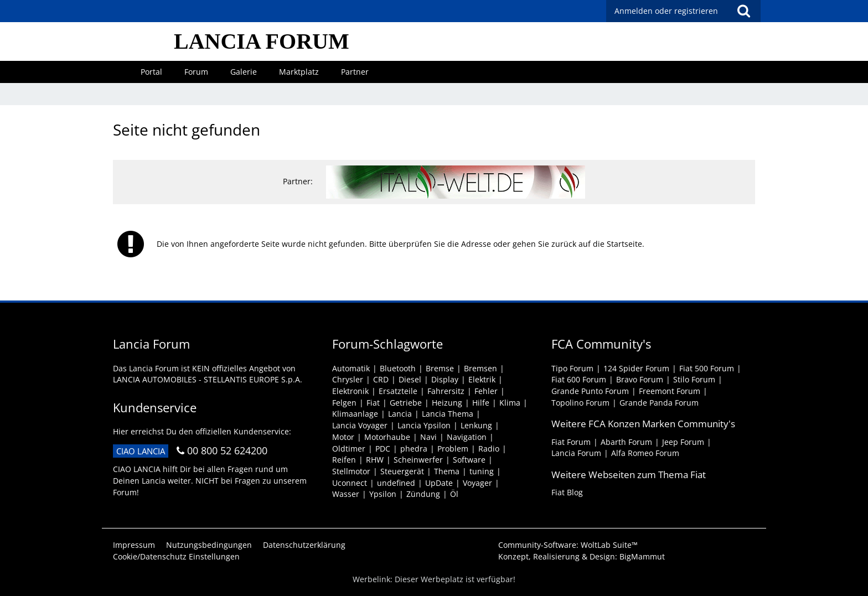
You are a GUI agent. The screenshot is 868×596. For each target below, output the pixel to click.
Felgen (344, 403)
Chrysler (348, 379)
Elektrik (482, 379)
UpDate (439, 483)
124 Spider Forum (636, 368)
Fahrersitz (446, 391)
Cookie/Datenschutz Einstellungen (176, 556)
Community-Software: (568, 545)
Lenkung (476, 425)
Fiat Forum (571, 442)
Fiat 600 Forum (579, 379)
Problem (453, 449)
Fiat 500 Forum (707, 368)
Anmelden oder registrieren (666, 11)
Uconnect (350, 483)
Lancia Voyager (360, 425)
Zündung (423, 494)
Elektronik (350, 391)
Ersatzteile (398, 391)
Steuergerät (402, 471)
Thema (447, 471)
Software (469, 460)
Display (445, 379)
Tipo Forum (572, 368)
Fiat (373, 403)
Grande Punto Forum (590, 391)
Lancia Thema (448, 414)
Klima (510, 403)
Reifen (344, 460)
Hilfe (481, 403)
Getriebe (406, 403)
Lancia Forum (576, 453)
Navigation (467, 437)
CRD (381, 379)
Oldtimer (349, 449)
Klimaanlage (355, 414)
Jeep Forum (683, 442)
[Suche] (743, 11)
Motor (343, 437)
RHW (375, 460)
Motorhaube (387, 437)
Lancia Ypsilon (424, 425)
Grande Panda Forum (659, 403)
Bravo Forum (640, 379)
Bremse (440, 368)
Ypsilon (383, 494)
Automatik (351, 368)
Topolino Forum (580, 403)
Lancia (400, 414)
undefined (396, 483)
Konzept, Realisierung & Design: (582, 556)
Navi (428, 437)
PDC (383, 449)
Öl (454, 494)
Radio (489, 449)
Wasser (346, 494)
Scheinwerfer (418, 460)
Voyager (477, 483)
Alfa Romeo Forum (645, 453)
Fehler (486, 391)
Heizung (447, 403)
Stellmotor (351, 471)
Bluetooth (398, 368)
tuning (482, 471)
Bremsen (480, 368)
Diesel (410, 379)
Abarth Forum (626, 442)
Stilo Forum (694, 379)
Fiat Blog (567, 492)
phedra (414, 449)
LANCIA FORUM (262, 41)
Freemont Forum (670, 391)
